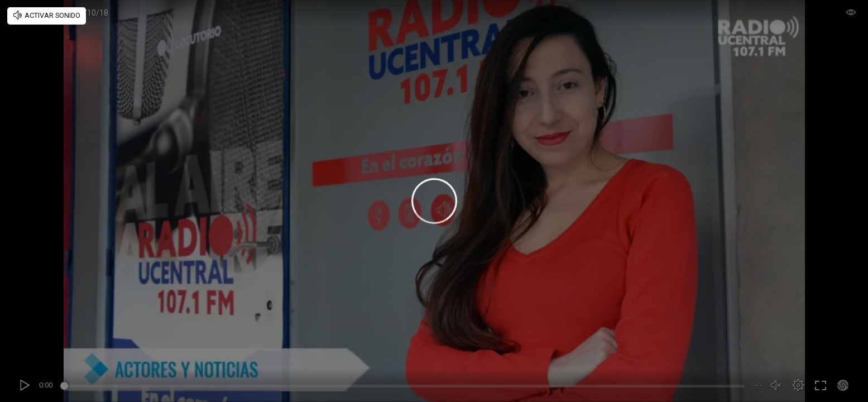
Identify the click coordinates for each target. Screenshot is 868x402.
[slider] (404, 387)
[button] (798, 385)
